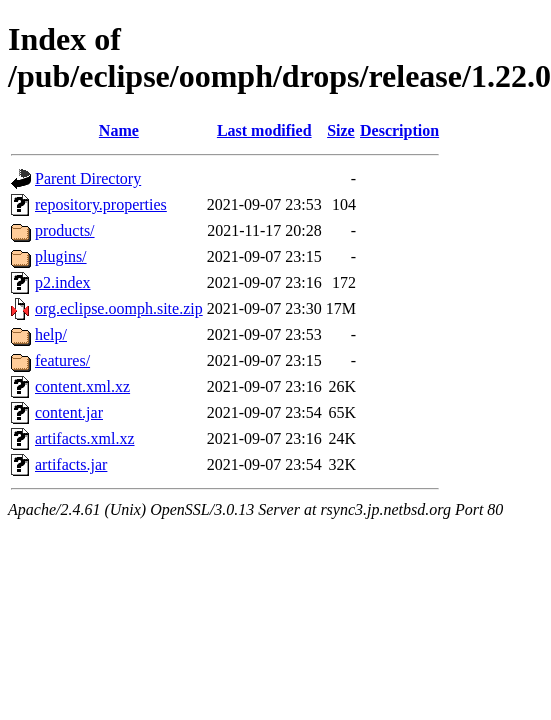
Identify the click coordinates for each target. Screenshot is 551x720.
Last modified (264, 130)
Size (341, 130)
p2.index (63, 282)
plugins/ (61, 256)
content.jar (69, 412)
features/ (62, 360)
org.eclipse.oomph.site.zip (119, 308)
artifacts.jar (71, 464)
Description (399, 130)
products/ (65, 230)
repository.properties (101, 204)
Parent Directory (88, 178)
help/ (51, 334)
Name (119, 130)
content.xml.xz (82, 386)
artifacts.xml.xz (85, 438)
